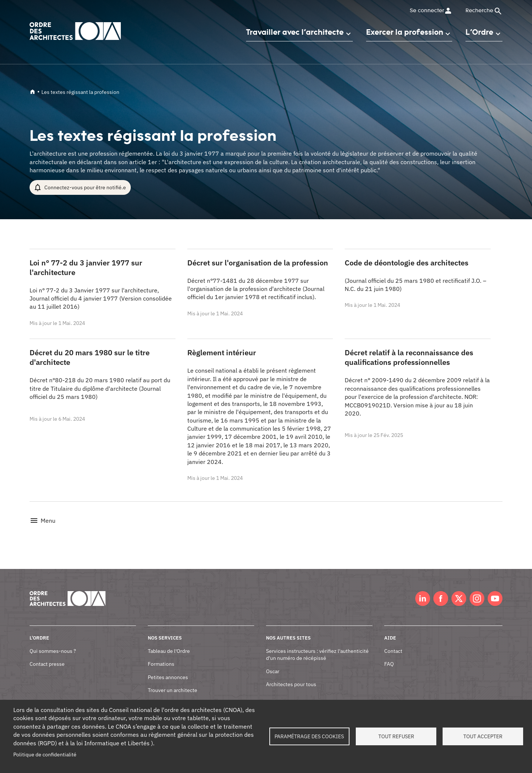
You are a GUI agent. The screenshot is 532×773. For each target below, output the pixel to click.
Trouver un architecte (173, 682)
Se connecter (427, 11)
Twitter (459, 590)
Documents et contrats (174, 695)
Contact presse (47, 656)
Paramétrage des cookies (309, 736)
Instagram (477, 590)
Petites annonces (168, 669)
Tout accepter (483, 736)
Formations (161, 656)
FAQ (389, 656)
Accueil (33, 92)
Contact (393, 643)
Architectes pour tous (291, 676)
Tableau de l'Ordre (169, 643)
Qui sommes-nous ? (53, 643)
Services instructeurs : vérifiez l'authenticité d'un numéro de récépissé (317, 646)
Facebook (441, 590)
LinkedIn (423, 590)
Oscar (273, 663)
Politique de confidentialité (45, 755)
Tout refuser (396, 736)
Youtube (495, 590)
